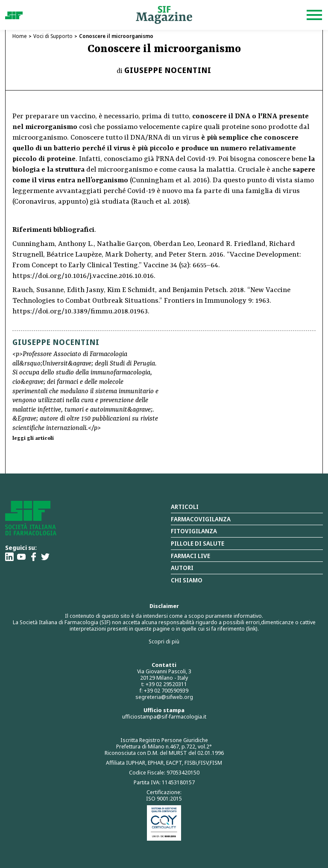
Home (20, 36)
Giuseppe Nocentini (168, 70)
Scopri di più (164, 641)
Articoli (185, 507)
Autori (182, 568)
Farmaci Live (190, 556)
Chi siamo (187, 580)
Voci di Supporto (53, 36)
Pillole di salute (198, 543)
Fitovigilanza (194, 531)
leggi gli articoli (33, 438)
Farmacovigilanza (201, 519)
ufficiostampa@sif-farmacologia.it (164, 716)
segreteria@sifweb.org (164, 697)
